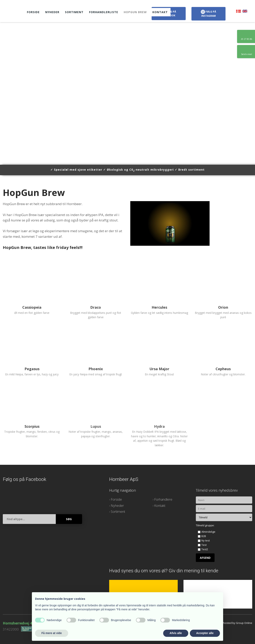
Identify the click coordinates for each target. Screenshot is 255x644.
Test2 (205, 549)
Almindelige (208, 532)
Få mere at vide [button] (52, 633)
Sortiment (74, 12)
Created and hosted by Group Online (230, 623)
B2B (204, 536)
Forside (33, 12)
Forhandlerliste (104, 12)
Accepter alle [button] (205, 633)
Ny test (206, 540)
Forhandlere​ (163, 499)
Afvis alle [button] (176, 633)
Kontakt (160, 12)
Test (204, 545)
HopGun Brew (135, 12)
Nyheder (52, 12)
